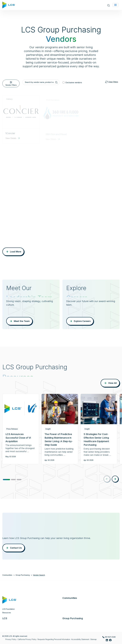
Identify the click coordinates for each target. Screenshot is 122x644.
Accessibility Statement (80, 639)
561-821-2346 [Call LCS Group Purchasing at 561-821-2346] (109, 637)
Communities (7, 575)
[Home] (9, 5)
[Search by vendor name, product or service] (41, 82)
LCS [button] (5, 618)
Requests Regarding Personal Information (54, 639)
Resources (7, 613)
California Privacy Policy (27, 639)
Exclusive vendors (74, 82)
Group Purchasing (23, 575)
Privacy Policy (11, 639)
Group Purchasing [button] (73, 618)
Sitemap (93, 639)
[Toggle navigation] (115, 5)
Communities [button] (70, 598)
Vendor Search (39, 575)
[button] (6, 480)
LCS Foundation (9, 609)
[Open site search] (109, 5)
